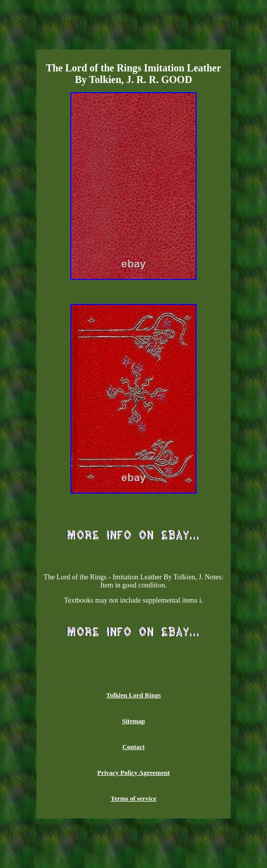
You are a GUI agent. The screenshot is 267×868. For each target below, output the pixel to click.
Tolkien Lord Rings (133, 695)
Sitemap (133, 721)
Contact (133, 747)
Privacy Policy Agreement (133, 773)
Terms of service (134, 798)
